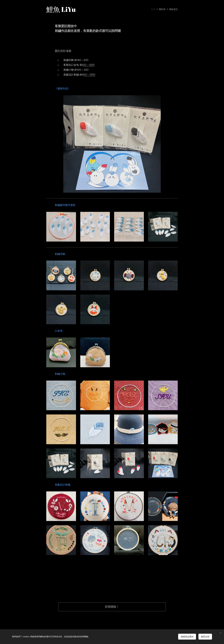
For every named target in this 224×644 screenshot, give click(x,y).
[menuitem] (155, 9)
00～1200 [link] (89, 65)
